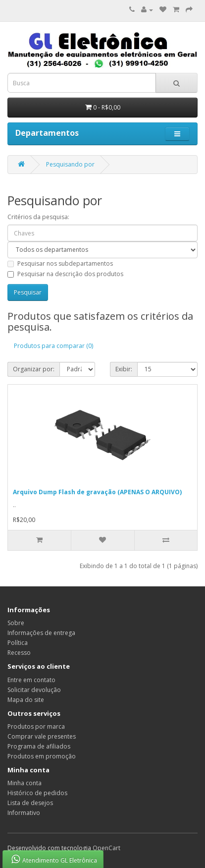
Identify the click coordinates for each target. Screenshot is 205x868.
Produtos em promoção (42, 756)
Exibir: (124, 369)
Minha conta (25, 783)
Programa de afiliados (39, 746)
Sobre (16, 623)
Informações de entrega (41, 633)
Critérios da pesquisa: (38, 217)
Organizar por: (34, 369)
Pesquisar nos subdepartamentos (60, 263)
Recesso (19, 653)
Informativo (24, 813)
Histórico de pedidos (37, 793)
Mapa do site (26, 700)
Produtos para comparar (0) (53, 346)
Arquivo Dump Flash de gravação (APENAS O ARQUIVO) (97, 492)
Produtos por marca (36, 726)
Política (18, 643)
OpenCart (106, 848)
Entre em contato (31, 680)
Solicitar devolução (34, 690)
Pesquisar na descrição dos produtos (65, 274)
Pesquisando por (70, 164)
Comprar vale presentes (42, 736)
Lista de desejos (30, 803)
